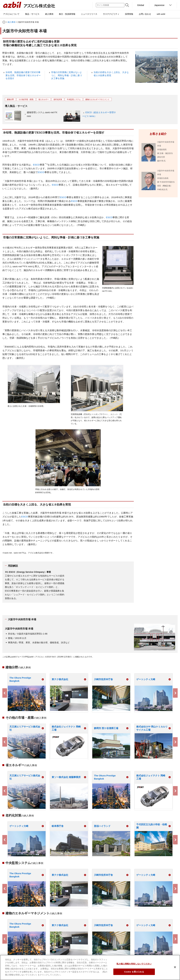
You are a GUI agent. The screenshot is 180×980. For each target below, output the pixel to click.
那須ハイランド (102, 826)
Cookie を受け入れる (134, 972)
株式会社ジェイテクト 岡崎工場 (66, 728)
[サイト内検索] (110, 5)
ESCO (36, 165)
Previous (5, 693)
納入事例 (11, 22)
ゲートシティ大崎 (146, 679)
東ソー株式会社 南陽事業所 (66, 777)
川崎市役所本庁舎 (103, 679)
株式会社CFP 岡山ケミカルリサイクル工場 (152, 728)
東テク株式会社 (60, 679)
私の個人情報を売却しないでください (134, 964)
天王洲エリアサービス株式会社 (25, 728)
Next (175, 693)
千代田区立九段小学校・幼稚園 (152, 826)
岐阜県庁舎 (58, 826)
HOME (4, 22)
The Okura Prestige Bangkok (20, 679)
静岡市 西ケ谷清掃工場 (106, 728)
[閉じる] (175, 967)
